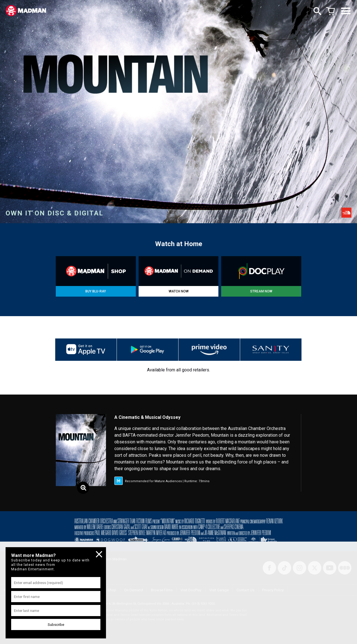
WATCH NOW (179, 291)
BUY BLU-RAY (96, 291)
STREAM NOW (261, 291)
